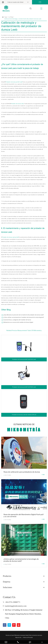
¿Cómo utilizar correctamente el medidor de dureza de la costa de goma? (24, 317)
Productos (7, 576)
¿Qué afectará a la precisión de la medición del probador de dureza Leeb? (24, 315)
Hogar (6, 17)
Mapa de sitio (18, 637)
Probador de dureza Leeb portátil (10, 237)
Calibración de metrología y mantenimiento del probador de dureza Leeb (23, 19)
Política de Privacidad (28, 637)
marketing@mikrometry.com (16, 606)
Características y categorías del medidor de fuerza (17, 320)
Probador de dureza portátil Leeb (14, 82)
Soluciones (7, 587)
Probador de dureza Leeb (17, 104)
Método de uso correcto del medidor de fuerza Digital (18, 322)
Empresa (7, 582)
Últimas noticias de (24, 428)
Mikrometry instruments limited (22, 635)
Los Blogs (11, 17)
